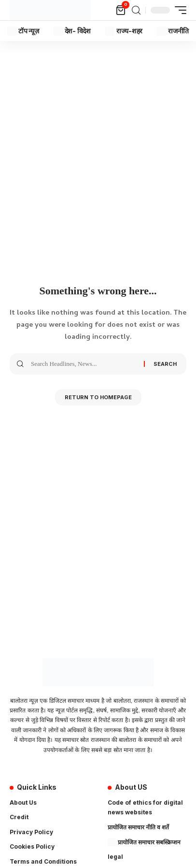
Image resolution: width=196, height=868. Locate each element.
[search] (136, 10)
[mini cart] (121, 10)
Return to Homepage (98, 397)
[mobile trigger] (178, 10)
